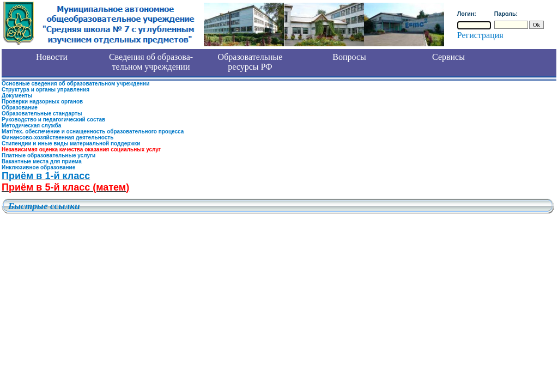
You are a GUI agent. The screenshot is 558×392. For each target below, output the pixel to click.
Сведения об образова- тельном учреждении (151, 62)
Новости (52, 57)
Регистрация (480, 35)
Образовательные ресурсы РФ (250, 62)
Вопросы (349, 57)
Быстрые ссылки (44, 206)
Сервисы (448, 57)
